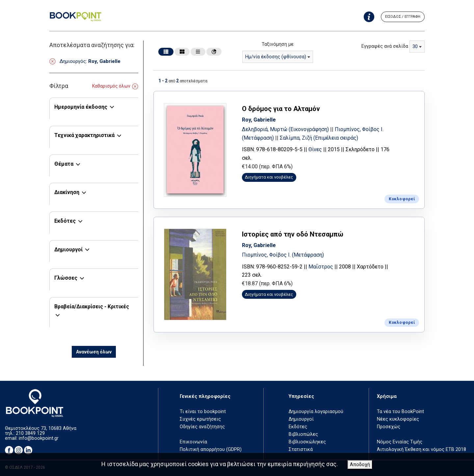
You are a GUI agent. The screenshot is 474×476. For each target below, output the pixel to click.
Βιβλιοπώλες (303, 434)
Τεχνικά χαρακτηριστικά (84, 135)
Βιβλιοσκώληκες (307, 442)
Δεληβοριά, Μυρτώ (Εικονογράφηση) (288, 129)
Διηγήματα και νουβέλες (272, 177)
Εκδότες (65, 221)
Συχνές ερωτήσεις (200, 419)
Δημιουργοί (68, 250)
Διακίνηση (67, 192)
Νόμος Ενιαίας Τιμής (400, 442)
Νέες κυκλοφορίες (398, 419)
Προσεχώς (389, 427)
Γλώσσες (66, 278)
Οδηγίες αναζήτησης (202, 427)
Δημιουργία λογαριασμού (316, 412)
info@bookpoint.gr (39, 438)
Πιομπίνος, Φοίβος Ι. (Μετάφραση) (285, 253)
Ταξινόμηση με (278, 44)
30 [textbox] (415, 47)
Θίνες (317, 149)
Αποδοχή (360, 465)
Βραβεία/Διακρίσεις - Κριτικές (92, 307)
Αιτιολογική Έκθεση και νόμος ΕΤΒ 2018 (421, 449)
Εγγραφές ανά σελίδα (385, 46)
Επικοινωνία (193, 442)
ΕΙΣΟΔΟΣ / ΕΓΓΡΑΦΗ (403, 17)
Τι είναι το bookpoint (203, 412)
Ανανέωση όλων (94, 352)
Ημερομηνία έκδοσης (81, 107)
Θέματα (64, 164)
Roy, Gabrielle (261, 119)
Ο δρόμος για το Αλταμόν (283, 108)
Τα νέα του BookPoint (400, 412)
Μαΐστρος (323, 265)
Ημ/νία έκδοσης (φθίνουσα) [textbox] (276, 57)
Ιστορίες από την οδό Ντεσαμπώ (295, 233)
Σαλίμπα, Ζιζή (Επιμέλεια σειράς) (321, 137)
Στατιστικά (301, 449)
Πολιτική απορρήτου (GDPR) (211, 449)
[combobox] (278, 57)
